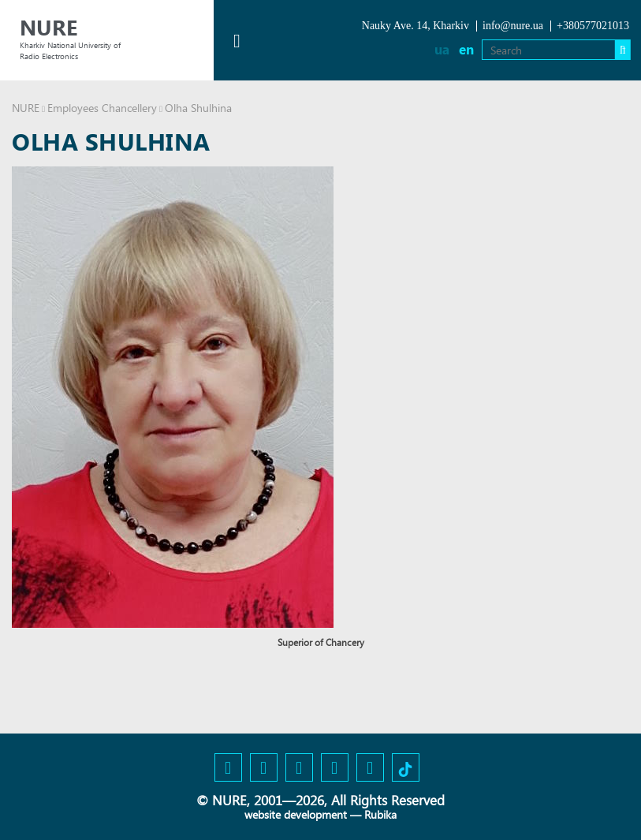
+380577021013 (593, 26)
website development (296, 814)
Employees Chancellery (102, 108)
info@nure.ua (513, 26)
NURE (26, 108)
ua (442, 49)
